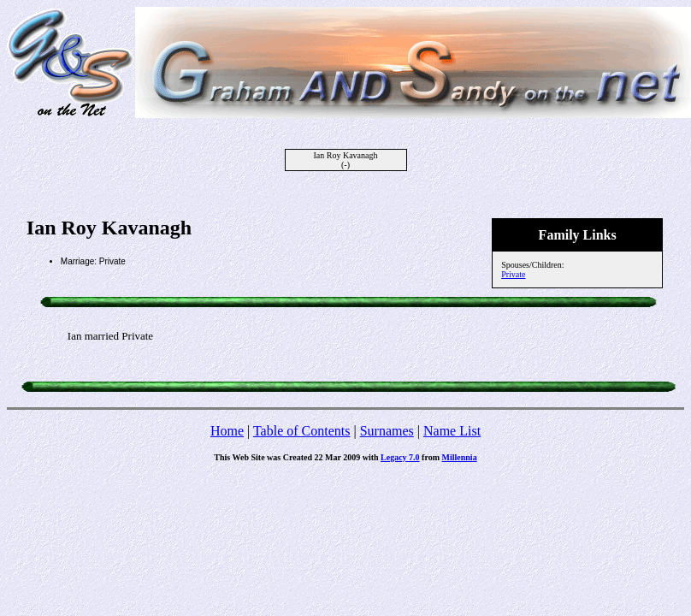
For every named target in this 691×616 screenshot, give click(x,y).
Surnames (387, 431)
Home (227, 431)
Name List (452, 431)
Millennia (460, 457)
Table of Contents (302, 431)
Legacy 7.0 (400, 457)
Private (513, 274)
